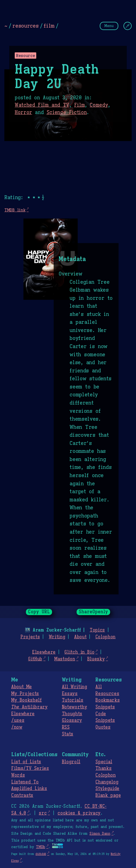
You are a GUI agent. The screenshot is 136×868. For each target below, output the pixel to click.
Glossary (72, 720)
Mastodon (65, 659)
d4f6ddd (41, 854)
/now (17, 727)
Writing (57, 637)
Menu (109, 26)
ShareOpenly (93, 612)
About (80, 637)
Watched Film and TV (42, 105)
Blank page (108, 795)
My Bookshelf (26, 700)
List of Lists (26, 762)
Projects (30, 637)
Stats (68, 734)
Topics (97, 630)
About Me (22, 687)
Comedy (99, 105)
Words (18, 775)
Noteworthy (75, 707)
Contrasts (22, 795)
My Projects (25, 694)
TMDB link (15, 210)
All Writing (75, 687)
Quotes (103, 727)
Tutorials (73, 700)
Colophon (105, 637)
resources (25, 26)
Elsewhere (44, 652)
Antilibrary (29, 707)
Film (80, 105)
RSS (66, 727)
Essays (70, 694)
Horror (23, 112)
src (43, 813)
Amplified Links (29, 789)
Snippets (105, 707)
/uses (18, 720)
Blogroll (71, 762)
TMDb (41, 847)
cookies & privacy (79, 813)
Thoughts (72, 714)
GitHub (35, 659)
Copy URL (39, 612)
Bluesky (96, 659)
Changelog (107, 782)
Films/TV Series (30, 768)
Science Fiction (67, 112)
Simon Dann (100, 834)
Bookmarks (108, 700)
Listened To (25, 782)
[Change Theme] (128, 26)
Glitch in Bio (79, 652)
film (49, 26)
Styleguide (107, 789)
